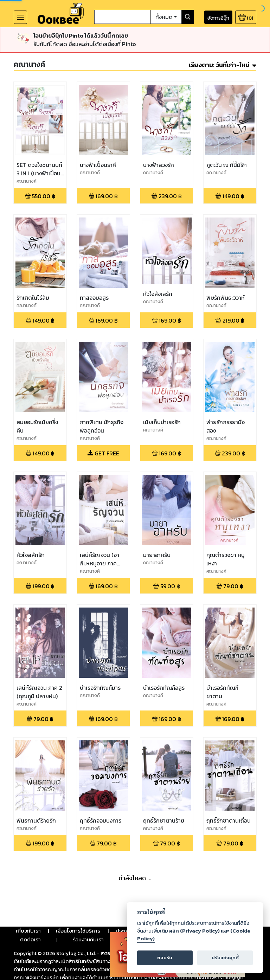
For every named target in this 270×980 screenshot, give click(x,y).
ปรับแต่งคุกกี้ (225, 958)
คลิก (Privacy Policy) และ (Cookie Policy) (194, 935)
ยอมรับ (165, 958)
